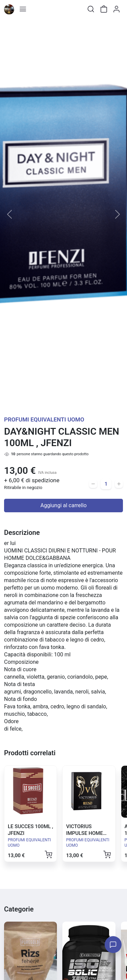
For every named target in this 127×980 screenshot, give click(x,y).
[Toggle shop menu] (23, 9)
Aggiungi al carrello (63, 505)
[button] (9, 214)
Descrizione (22, 533)
